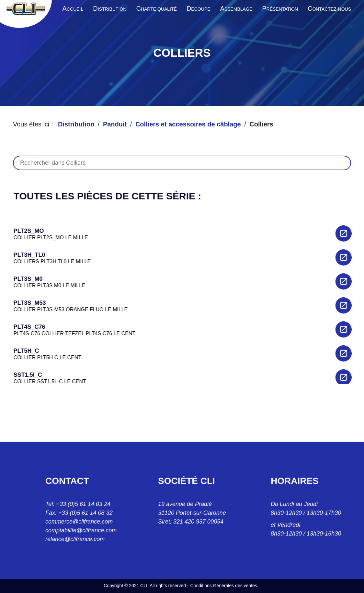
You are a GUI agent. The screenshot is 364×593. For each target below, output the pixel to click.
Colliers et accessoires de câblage (188, 124)
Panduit (115, 124)
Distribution (76, 124)
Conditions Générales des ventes (224, 586)
